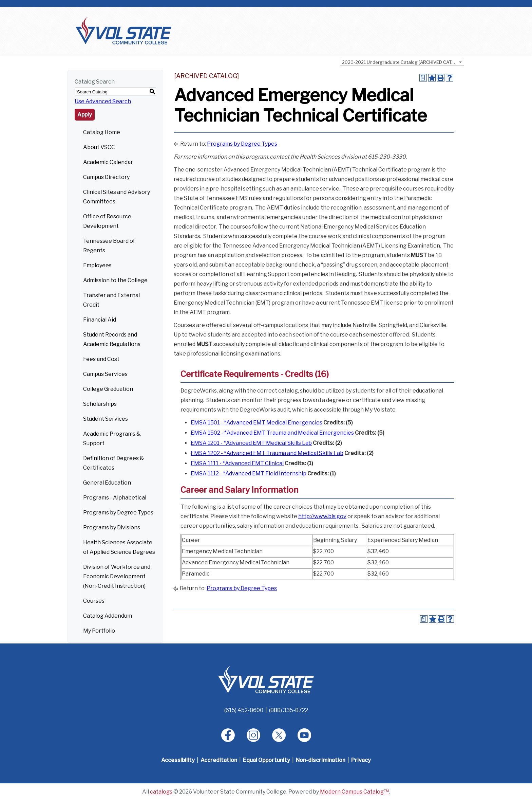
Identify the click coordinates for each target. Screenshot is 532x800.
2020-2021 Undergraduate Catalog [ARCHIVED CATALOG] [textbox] (403, 62)
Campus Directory (106, 177)
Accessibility (178, 760)
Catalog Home (102, 132)
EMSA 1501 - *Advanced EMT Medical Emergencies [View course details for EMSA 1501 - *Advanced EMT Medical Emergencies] (256, 423)
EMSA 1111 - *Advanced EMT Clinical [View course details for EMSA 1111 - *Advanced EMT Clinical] (237, 463)
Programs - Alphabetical (115, 498)
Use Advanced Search (103, 101)
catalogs (161, 792)
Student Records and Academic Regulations (112, 339)
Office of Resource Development (107, 221)
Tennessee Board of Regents (109, 246)
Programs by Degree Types (118, 513)
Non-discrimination (321, 760)
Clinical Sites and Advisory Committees (117, 197)
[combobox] (402, 62)
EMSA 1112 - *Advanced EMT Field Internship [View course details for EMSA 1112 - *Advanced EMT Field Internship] (249, 474)
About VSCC (99, 147)
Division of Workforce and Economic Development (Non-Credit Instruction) (117, 576)
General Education (107, 483)
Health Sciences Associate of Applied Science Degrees (119, 547)
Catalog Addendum (108, 616)
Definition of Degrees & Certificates (114, 463)
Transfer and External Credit (111, 300)
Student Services (106, 419)
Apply (85, 115)
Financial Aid (100, 320)
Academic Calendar (108, 162)
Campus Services (105, 374)
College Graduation (108, 389)
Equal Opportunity (267, 760)
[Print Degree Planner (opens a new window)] (423, 78)
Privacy (361, 760)
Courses (94, 601)
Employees (97, 265)
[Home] (266, 679)
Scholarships (100, 404)
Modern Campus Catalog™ (354, 792)
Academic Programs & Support (112, 439)
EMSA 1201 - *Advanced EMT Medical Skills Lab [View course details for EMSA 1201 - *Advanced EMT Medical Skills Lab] (251, 443)
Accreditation (219, 760)
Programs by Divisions (112, 528)
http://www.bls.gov (322, 516)
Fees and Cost (101, 359)
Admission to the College (115, 280)
